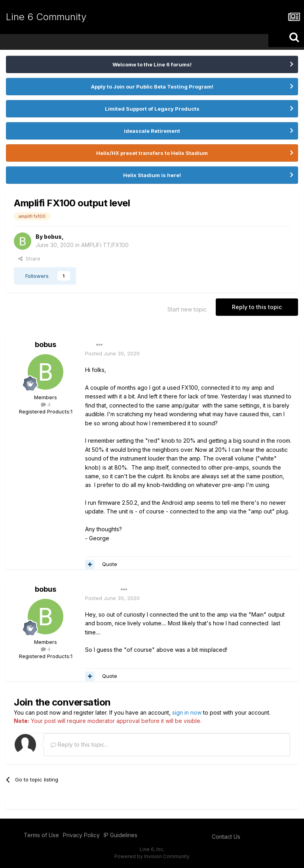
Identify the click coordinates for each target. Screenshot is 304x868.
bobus (53, 237)
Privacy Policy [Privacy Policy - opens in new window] (81, 835)
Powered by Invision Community (152, 856)
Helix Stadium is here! (152, 175)
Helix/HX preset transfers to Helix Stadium (152, 153)
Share (29, 259)
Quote (110, 564)
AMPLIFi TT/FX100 (105, 245)
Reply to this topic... (79, 744)
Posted (112, 353)
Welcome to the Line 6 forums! (152, 64)
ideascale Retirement (152, 131)
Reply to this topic (257, 307)
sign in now (187, 712)
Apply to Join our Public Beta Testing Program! (152, 87)
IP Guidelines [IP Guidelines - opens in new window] (121, 835)
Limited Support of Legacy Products (152, 109)
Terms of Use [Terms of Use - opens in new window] (41, 835)
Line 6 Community (46, 17)
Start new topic (187, 309)
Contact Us (226, 837)
